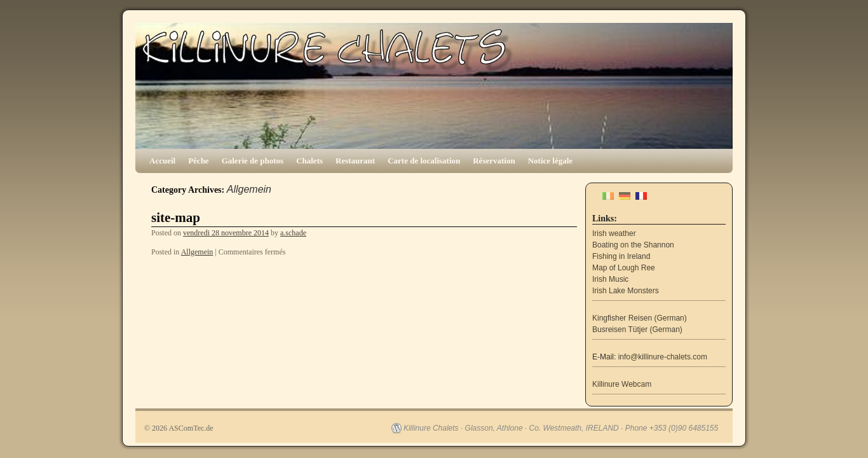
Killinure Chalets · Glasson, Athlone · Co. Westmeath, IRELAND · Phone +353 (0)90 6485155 (561, 428)
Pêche (198, 161)
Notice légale (550, 161)
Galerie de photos (253, 161)
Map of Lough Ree (624, 268)
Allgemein (197, 252)
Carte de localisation (424, 161)
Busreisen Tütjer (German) (637, 330)
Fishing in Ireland (621, 256)
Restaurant (355, 161)
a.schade (293, 233)
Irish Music (610, 279)
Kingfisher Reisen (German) (640, 318)
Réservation (494, 161)
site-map (176, 218)
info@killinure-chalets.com (663, 357)
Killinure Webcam (622, 384)
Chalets (309, 161)
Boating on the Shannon (633, 245)
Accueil (162, 161)
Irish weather (614, 233)
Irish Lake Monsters (626, 291)
